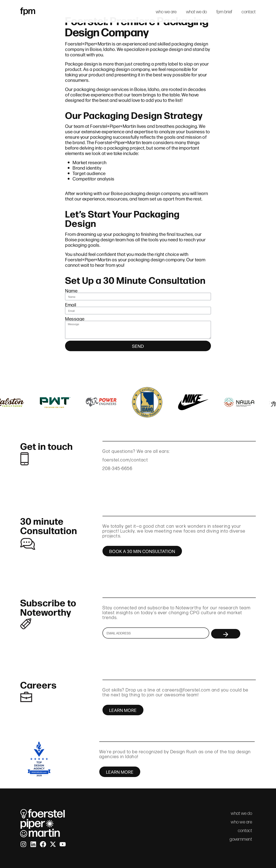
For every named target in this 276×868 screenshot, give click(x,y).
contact (249, 12)
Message (75, 319)
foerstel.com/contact (125, 460)
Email (71, 304)
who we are (166, 12)
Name (71, 290)
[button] (6, 403)
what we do (197, 12)
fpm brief (224, 12)
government (241, 839)
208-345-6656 (117, 468)
